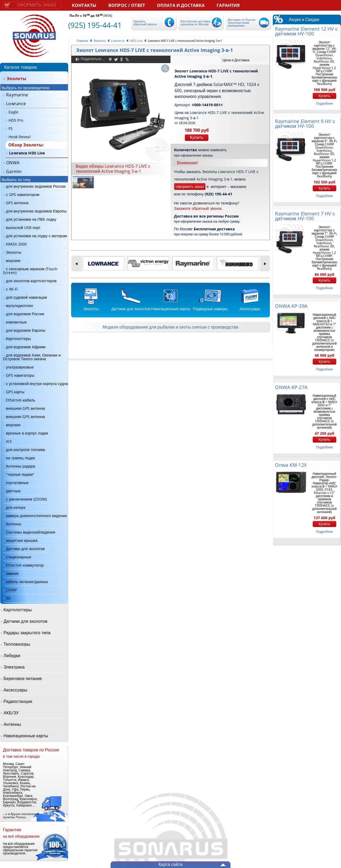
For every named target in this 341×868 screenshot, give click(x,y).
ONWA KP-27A (291, 387)
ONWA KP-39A (291, 306)
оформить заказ (190, 187)
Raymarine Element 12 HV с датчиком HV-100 (306, 31)
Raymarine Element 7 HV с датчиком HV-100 (305, 216)
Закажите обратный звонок (198, 208)
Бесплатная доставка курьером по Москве (196, 23)
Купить (197, 138)
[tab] (245, 60)
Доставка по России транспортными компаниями (241, 22)
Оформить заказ (37, 5)
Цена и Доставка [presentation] (236, 60)
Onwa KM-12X (291, 465)
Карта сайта (170, 864)
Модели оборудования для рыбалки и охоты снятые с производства (170, 327)
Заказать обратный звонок (145, 23)
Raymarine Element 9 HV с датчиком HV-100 (305, 124)
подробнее (324, 103)
